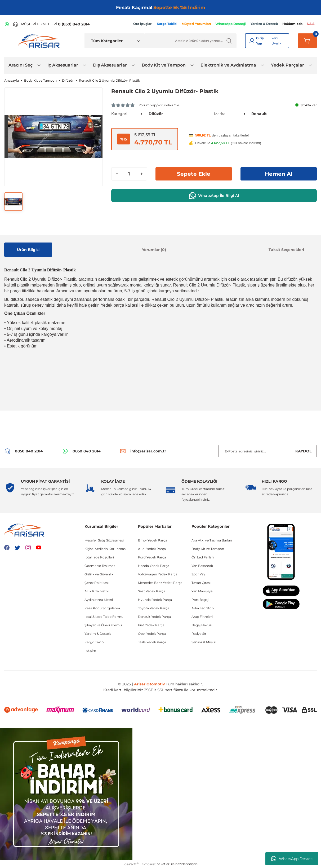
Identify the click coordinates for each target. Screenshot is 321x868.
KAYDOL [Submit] (303, 451)
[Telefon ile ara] (51, 24)
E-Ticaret (149, 864)
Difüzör (156, 114)
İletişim (90, 651)
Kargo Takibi (94, 642)
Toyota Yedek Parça (154, 608)
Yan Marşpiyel (202, 591)
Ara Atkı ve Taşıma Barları (212, 540)
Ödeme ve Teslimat (100, 566)
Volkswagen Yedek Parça (158, 574)
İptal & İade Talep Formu (104, 617)
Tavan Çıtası (201, 583)
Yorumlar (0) (154, 250)
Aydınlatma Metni (99, 600)
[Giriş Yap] (252, 41)
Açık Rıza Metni (97, 591)
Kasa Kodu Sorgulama (102, 608)
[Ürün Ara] (190, 41)
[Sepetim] (307, 41)
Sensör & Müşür (204, 642)
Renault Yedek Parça (154, 617)
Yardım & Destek (98, 634)
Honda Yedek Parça (154, 566)
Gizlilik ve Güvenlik (99, 574)
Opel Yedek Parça (152, 634)
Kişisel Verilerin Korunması (105, 549)
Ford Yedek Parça (152, 557)
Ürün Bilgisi (28, 250)
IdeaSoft (131, 864)
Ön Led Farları (203, 557)
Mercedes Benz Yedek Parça (160, 583)
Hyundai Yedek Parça (155, 600)
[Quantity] (129, 174)
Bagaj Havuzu (202, 625)
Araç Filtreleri (202, 617)
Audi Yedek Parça (152, 549)
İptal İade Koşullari (99, 557)
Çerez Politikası (97, 583)
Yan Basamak (202, 566)
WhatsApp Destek (292, 859)
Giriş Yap (260, 41)
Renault (259, 114)
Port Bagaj (200, 600)
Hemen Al (279, 174)
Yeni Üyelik (276, 41)
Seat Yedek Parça (152, 591)
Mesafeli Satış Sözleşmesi (104, 540)
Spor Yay (198, 574)
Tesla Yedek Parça (152, 642)
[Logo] (40, 41)
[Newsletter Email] (267, 451)
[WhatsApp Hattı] (7, 24)
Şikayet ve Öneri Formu (103, 625)
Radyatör (199, 634)
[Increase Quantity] (141, 174)
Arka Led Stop (203, 608)
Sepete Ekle (194, 174)
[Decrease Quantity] (117, 174)
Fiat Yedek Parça (151, 625)
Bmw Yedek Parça (153, 540)
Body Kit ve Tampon (208, 549)
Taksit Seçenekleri (286, 250)
